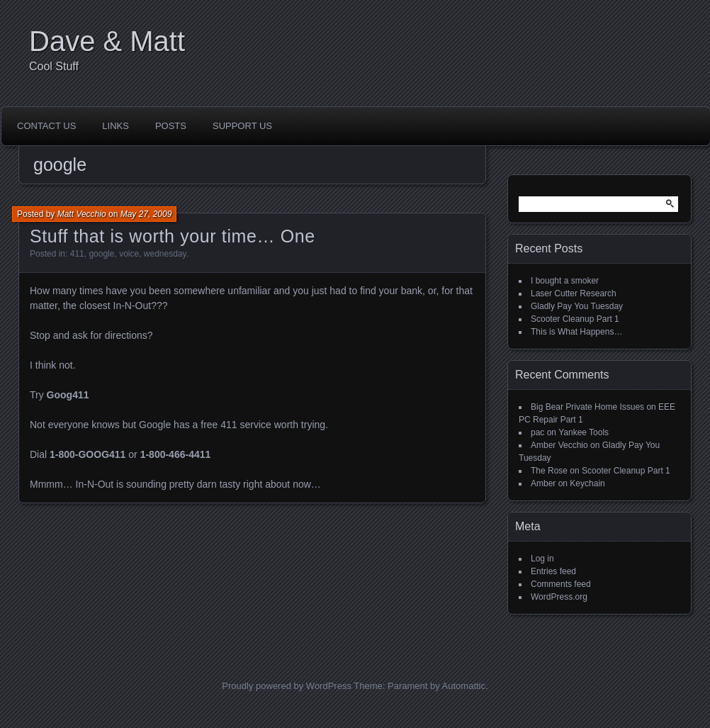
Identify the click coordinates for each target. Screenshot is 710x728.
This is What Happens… (576, 332)
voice (129, 254)
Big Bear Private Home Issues (587, 407)
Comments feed (561, 584)
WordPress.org (559, 597)
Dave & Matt (107, 41)
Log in (542, 559)
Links (115, 126)
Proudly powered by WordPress (287, 686)
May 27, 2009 (146, 214)
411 (77, 254)
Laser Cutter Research (574, 293)
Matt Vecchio (82, 214)
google (101, 254)
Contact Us (46, 126)
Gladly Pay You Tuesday (577, 306)
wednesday (165, 254)
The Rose (549, 471)
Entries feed (553, 571)
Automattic (464, 686)
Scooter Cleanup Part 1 (575, 319)
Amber (543, 483)
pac (537, 432)
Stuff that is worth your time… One (173, 236)
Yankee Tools (584, 432)
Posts (171, 126)
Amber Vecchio (559, 445)
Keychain (587, 483)
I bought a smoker (565, 281)
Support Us (242, 126)
